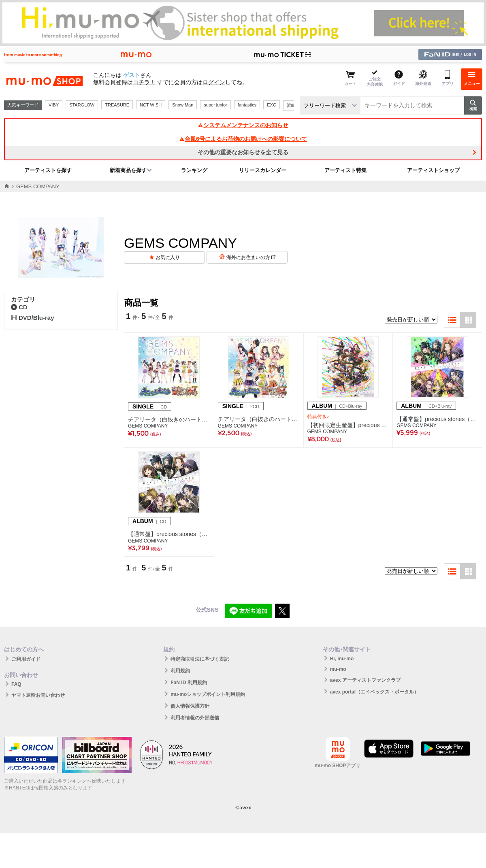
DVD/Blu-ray (33, 318)
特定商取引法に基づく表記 (200, 659)
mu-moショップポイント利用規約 (208, 694)
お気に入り (168, 257)
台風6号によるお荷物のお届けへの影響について (243, 139)
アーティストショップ (433, 170)
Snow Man (183, 105)
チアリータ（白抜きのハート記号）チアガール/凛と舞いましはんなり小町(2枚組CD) (259, 419)
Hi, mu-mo (342, 659)
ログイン (214, 82)
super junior (215, 105)
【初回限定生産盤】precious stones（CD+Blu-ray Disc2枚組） (348, 425)
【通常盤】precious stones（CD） (169, 534)
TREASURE (117, 105)
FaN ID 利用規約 (189, 683)
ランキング (194, 170)
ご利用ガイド (26, 659)
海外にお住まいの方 (251, 257)
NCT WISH (151, 105)
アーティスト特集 (345, 170)
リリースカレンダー (263, 170)
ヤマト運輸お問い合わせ (38, 695)
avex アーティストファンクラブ (365, 680)
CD (19, 307)
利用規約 (180, 671)
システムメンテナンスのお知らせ (243, 125)
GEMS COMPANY (148, 426)
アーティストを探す (48, 170)
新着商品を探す (128, 170)
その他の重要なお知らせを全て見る (243, 152)
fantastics (247, 105)
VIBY (54, 105)
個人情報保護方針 (190, 706)
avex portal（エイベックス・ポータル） (374, 692)
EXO (272, 105)
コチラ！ (144, 82)
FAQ (16, 684)
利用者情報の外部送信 (195, 718)
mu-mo (338, 669)
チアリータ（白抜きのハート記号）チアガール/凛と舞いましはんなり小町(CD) (169, 419)
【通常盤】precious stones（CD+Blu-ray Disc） (437, 419)
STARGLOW (82, 105)
